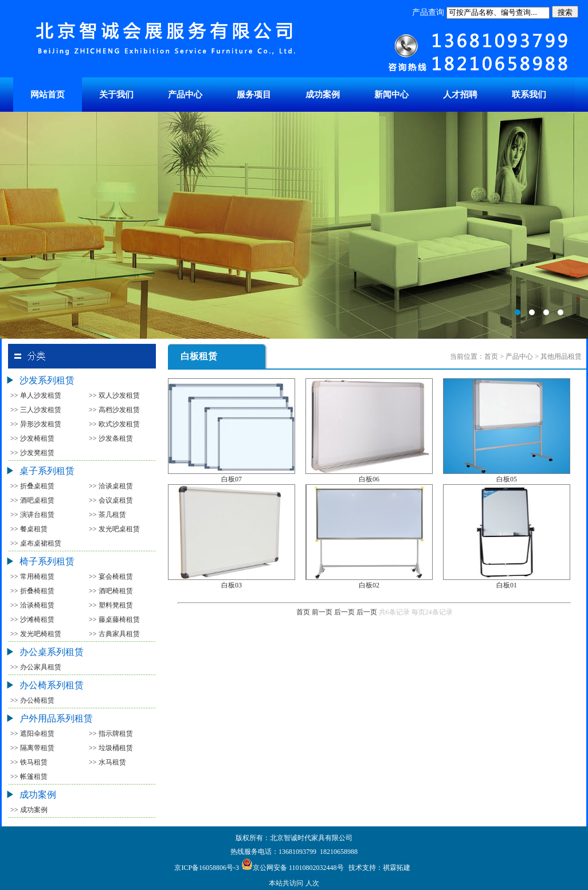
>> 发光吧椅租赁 (36, 634)
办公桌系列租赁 (52, 652)
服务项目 (254, 95)
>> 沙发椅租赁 (32, 438)
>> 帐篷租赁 (29, 777)
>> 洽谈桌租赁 (111, 486)
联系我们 (529, 95)
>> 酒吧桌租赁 (32, 500)
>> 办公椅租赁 (32, 700)
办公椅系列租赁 (52, 685)
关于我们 (116, 95)
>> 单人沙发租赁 (36, 395)
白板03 (232, 585)
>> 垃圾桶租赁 (111, 748)
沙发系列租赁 (47, 380)
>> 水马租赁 (107, 762)
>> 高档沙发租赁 (114, 410)
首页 (303, 612)
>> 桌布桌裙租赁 (36, 543)
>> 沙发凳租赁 (32, 453)
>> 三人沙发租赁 (36, 410)
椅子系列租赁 (47, 561)
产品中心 (185, 95)
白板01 (507, 585)
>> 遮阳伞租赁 (32, 734)
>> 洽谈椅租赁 (32, 605)
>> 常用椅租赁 (32, 577)
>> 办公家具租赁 (36, 667)
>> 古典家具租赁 (114, 634)
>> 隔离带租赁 (32, 748)
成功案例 (323, 95)
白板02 (369, 585)
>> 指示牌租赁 (111, 734)
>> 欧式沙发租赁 (114, 424)
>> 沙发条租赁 (111, 438)
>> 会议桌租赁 (111, 500)
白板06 (369, 479)
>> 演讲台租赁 (32, 515)
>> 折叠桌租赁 (32, 486)
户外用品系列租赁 (56, 718)
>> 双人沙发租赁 (114, 395)
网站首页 (48, 95)
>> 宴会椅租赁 (111, 577)
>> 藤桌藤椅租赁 (114, 620)
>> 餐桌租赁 (29, 529)
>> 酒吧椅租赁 (111, 591)
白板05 (507, 479)
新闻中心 (391, 95)
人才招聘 (460, 95)
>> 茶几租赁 (107, 515)
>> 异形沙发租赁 (36, 424)
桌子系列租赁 (47, 471)
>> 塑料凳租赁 (111, 605)
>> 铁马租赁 (29, 762)
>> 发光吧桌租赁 (114, 529)
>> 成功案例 (29, 810)
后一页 (344, 612)
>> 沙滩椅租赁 (32, 620)
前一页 (322, 612)
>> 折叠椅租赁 (32, 591)
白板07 (232, 479)
